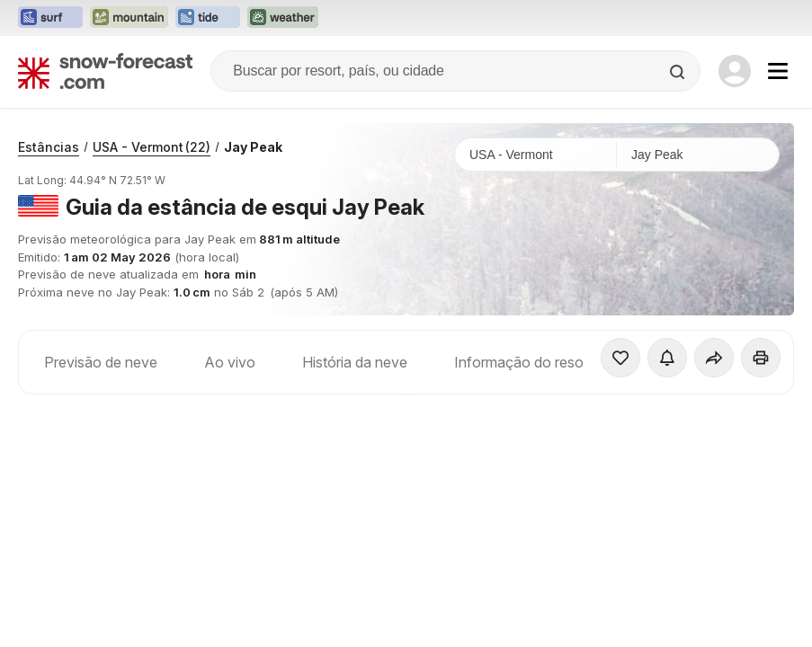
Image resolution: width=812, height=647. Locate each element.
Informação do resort (523, 362)
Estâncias (49, 147)
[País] (536, 155)
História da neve (355, 362)
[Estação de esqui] (698, 155)
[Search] (679, 72)
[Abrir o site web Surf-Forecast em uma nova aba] (50, 18)
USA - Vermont (152, 147)
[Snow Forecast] (105, 71)
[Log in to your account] (735, 71)
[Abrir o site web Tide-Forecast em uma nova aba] (208, 18)
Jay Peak (253, 147)
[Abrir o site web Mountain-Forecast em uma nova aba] (129, 18)
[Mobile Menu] (778, 71)
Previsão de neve (101, 362)
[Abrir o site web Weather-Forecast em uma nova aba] (283, 18)
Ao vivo (230, 362)
